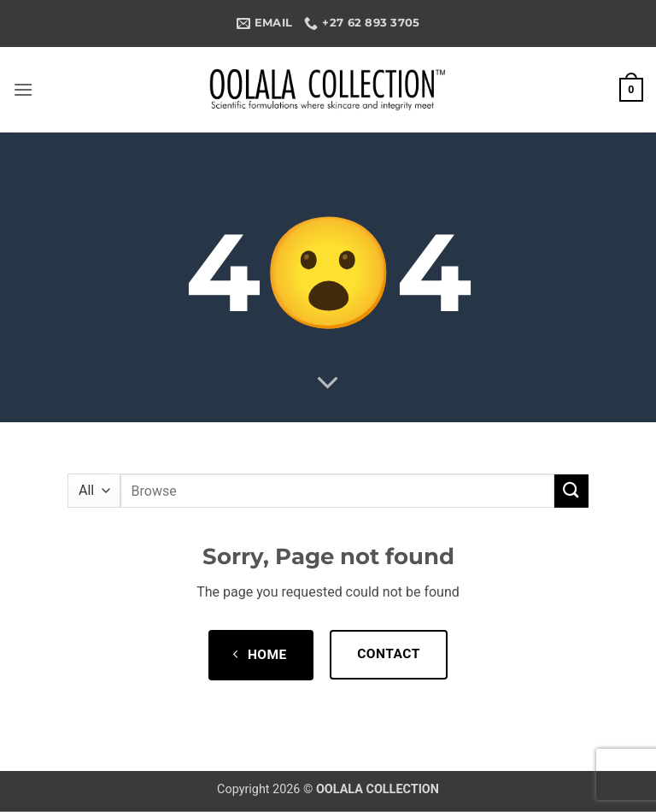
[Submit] (571, 491)
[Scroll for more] (328, 384)
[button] (23, 89)
